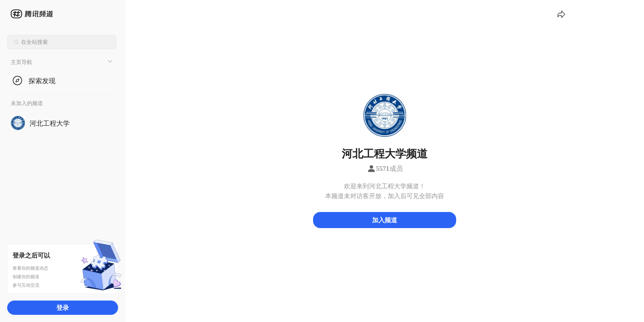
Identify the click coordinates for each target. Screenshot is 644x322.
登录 (63, 307)
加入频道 (385, 220)
